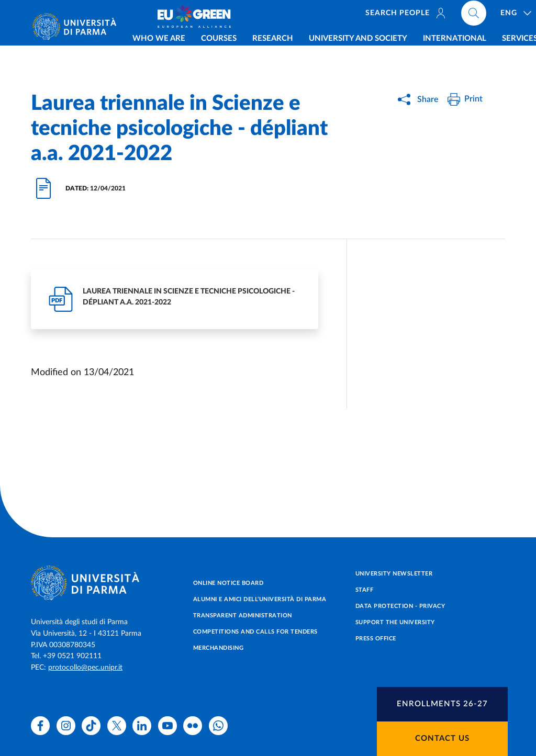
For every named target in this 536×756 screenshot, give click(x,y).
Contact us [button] (442, 738)
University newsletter (394, 574)
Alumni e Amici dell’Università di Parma (260, 599)
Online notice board (228, 583)
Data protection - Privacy (400, 606)
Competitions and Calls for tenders (255, 632)
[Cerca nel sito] (497, 16)
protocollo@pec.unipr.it (85, 668)
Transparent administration (243, 616)
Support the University (395, 622)
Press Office (376, 639)
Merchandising (219, 648)
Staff (365, 590)
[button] (442, 704)
